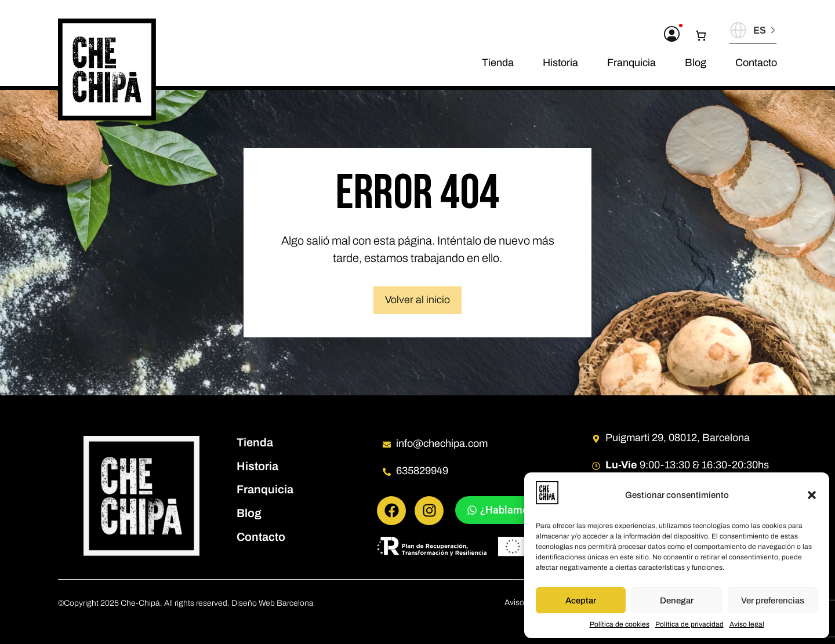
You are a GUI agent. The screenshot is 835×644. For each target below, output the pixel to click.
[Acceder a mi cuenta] (672, 34)
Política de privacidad (689, 624)
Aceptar (581, 601)
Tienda (498, 63)
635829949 (422, 471)
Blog (696, 63)
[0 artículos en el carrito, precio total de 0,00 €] (705, 36)
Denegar (677, 601)
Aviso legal (747, 624)
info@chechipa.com (442, 443)
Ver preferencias (773, 601)
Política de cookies (620, 624)
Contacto (756, 63)
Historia (560, 63)
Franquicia (631, 63)
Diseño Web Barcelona (273, 603)
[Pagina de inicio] (107, 70)
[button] (812, 495)
